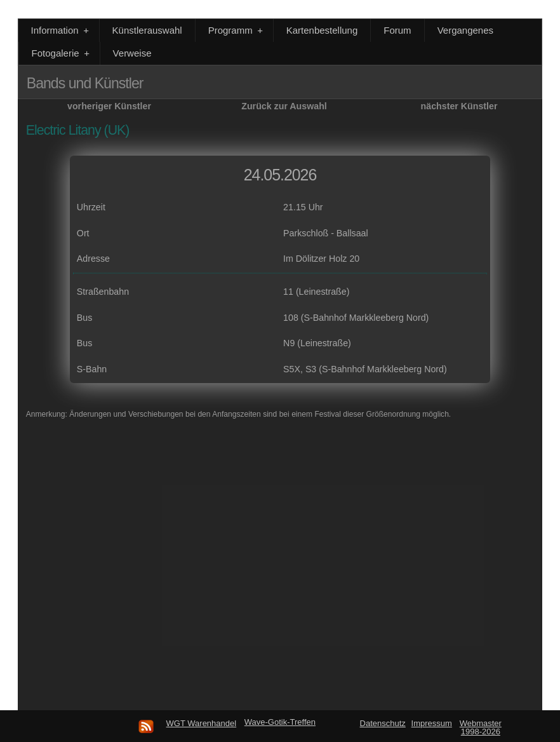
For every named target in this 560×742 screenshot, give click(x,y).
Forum (397, 30)
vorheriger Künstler (109, 106)
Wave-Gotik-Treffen (280, 722)
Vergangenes (465, 30)
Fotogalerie (62, 53)
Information (61, 30)
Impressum (432, 723)
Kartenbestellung (322, 30)
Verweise (132, 53)
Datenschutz (383, 723)
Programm (237, 30)
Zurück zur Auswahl (284, 106)
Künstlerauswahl (147, 30)
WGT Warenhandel (202, 723)
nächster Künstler (459, 106)
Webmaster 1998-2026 (481, 727)
